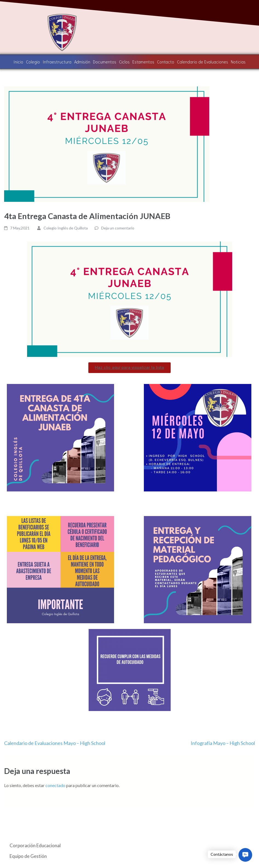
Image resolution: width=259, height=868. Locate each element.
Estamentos (143, 62)
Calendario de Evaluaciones (202, 62)
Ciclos (124, 62)
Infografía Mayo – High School (223, 743)
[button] (129, 368)
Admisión (82, 62)
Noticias (238, 62)
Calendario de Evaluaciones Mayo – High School (55, 743)
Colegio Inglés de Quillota (66, 228)
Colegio (34, 62)
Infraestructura (57, 62)
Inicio (19, 62)
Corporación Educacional (35, 845)
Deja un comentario (118, 228)
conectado (55, 785)
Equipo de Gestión (28, 856)
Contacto (166, 62)
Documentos (105, 62)
